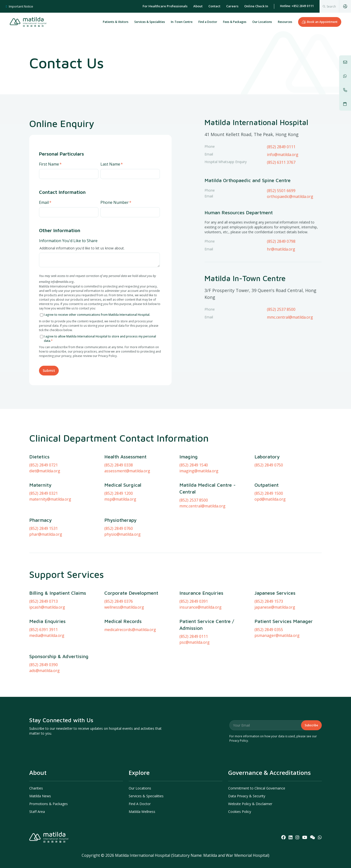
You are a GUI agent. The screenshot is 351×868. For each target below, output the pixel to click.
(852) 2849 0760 (119, 561)
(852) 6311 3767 (281, 178)
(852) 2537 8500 (281, 325)
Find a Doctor (208, 22)
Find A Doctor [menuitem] (140, 804)
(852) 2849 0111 (281, 147)
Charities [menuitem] (36, 788)
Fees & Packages (235, 22)
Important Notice (19, 6)
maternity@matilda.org (50, 532)
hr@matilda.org (281, 265)
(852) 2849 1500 (269, 526)
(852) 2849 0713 (44, 634)
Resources (285, 22)
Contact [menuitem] (214, 6)
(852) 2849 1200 (119, 526)
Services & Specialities (150, 22)
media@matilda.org (47, 668)
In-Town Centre (182, 22)
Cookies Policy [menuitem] (240, 812)
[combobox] (329, 6)
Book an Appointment (320, 22)
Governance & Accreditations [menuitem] (269, 773)
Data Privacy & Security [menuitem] (247, 796)
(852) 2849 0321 (44, 526)
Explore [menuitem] (139, 773)
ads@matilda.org (44, 703)
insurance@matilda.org (200, 640)
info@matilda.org (283, 171)
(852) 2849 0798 (281, 257)
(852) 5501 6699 (281, 207)
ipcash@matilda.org (47, 640)
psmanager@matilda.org (277, 668)
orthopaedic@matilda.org (290, 213)
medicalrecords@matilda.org (130, 662)
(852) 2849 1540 (194, 498)
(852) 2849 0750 (269, 498)
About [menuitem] (198, 6)
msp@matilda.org (120, 532)
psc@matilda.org (195, 675)
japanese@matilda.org (275, 640)
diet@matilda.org (45, 503)
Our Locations (262, 22)
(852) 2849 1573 (269, 634)
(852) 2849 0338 (119, 498)
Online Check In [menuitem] (256, 6)
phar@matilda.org (46, 567)
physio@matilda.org (122, 567)
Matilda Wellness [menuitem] (142, 812)
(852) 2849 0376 (119, 634)
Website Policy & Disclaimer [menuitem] (250, 804)
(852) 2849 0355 (269, 662)
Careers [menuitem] (232, 6)
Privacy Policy (239, 741)
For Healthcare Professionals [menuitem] (165, 6)
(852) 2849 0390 (44, 697)
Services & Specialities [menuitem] (146, 796)
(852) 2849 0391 (194, 634)
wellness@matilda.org (124, 640)
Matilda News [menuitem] (40, 796)
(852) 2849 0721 (44, 498)
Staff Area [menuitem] (37, 812)
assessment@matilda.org (127, 503)
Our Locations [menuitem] (140, 788)
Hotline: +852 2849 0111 (297, 6)
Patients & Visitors (116, 22)
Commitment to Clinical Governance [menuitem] (257, 788)
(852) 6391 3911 (44, 662)
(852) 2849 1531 (44, 561)
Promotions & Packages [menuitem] (49, 804)
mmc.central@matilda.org (290, 333)
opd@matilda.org (270, 532)
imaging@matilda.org (199, 503)
